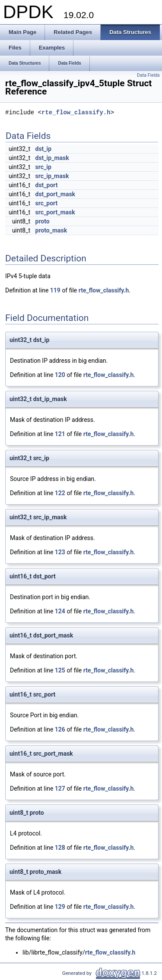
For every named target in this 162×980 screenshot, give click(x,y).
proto (43, 221)
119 (55, 290)
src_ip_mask (52, 176)
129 (60, 907)
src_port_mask (55, 212)
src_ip (43, 167)
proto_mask (51, 230)
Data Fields (148, 75)
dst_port (47, 185)
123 (60, 552)
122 (60, 493)
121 (60, 434)
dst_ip (44, 149)
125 (60, 670)
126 (60, 729)
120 (60, 375)
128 (60, 848)
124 (60, 611)
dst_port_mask (56, 194)
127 (60, 788)
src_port (47, 203)
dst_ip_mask (52, 158)
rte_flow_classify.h (76, 113)
